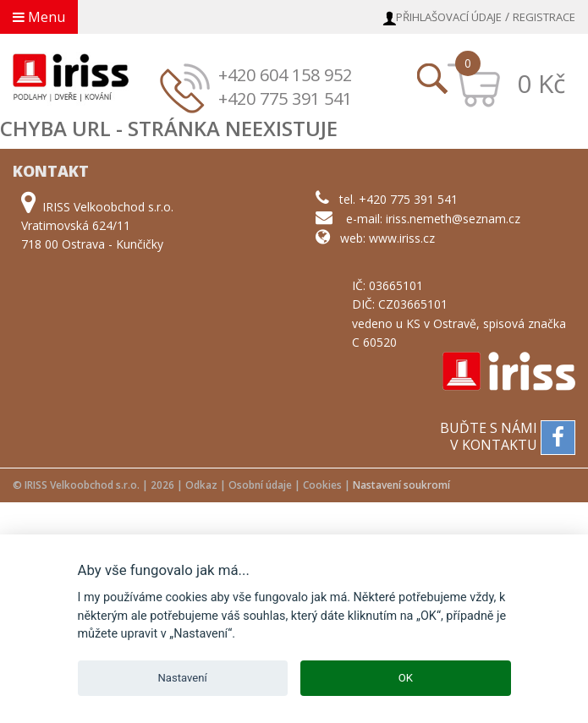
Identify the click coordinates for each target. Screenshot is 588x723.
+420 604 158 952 (285, 75)
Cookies (322, 485)
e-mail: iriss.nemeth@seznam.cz (433, 219)
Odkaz (201, 485)
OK (406, 678)
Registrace (544, 17)
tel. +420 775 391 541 (398, 199)
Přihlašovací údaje (449, 17)
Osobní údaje (260, 485)
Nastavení (183, 678)
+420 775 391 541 (285, 99)
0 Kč (541, 83)
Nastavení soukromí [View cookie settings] (401, 485)
